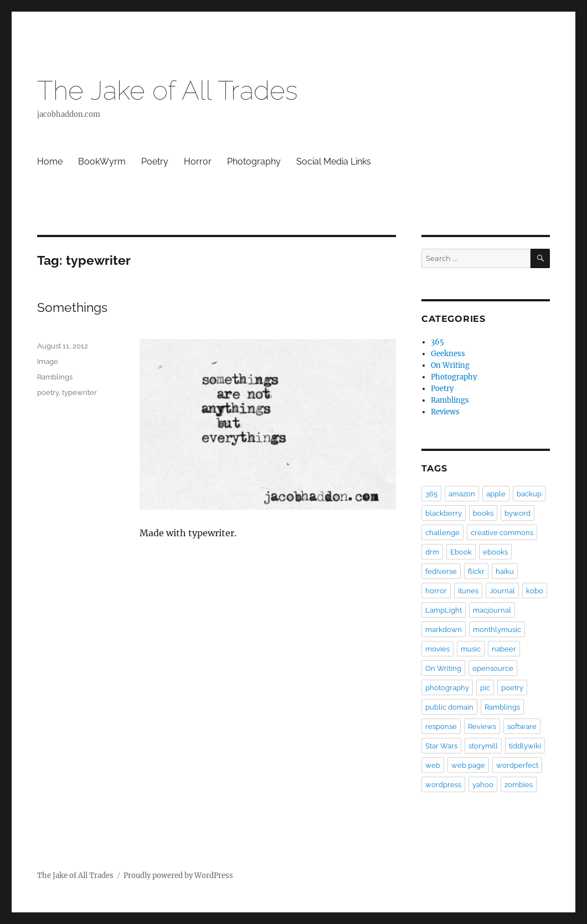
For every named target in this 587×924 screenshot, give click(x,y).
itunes (468, 591)
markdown (444, 630)
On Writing (450, 365)
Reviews (445, 412)
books (483, 513)
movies (437, 649)
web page (468, 765)
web (433, 765)
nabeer (504, 649)
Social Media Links (334, 161)
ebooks (495, 552)
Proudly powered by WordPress (178, 876)
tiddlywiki (525, 746)
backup (529, 494)
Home (50, 161)
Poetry (155, 161)
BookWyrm (102, 161)
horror (436, 591)
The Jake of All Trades (168, 90)
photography (447, 688)
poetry (48, 392)
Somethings (72, 307)
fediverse (441, 571)
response (441, 727)
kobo (535, 591)
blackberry (444, 513)
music (471, 649)
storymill (483, 746)
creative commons (502, 533)
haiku (505, 571)
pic (485, 688)
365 (437, 342)
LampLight (444, 610)
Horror (198, 161)
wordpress (443, 785)
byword (518, 513)
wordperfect (517, 765)
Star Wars (441, 746)
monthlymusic (497, 630)
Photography (254, 161)
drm (432, 552)
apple (496, 494)
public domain (449, 707)
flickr (476, 571)
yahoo (483, 785)
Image (48, 361)
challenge (442, 533)
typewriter (79, 392)
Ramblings (55, 377)
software (522, 727)
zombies (519, 785)
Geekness (448, 354)
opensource (493, 668)
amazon (462, 494)
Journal (502, 591)
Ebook (461, 552)
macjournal (492, 610)
